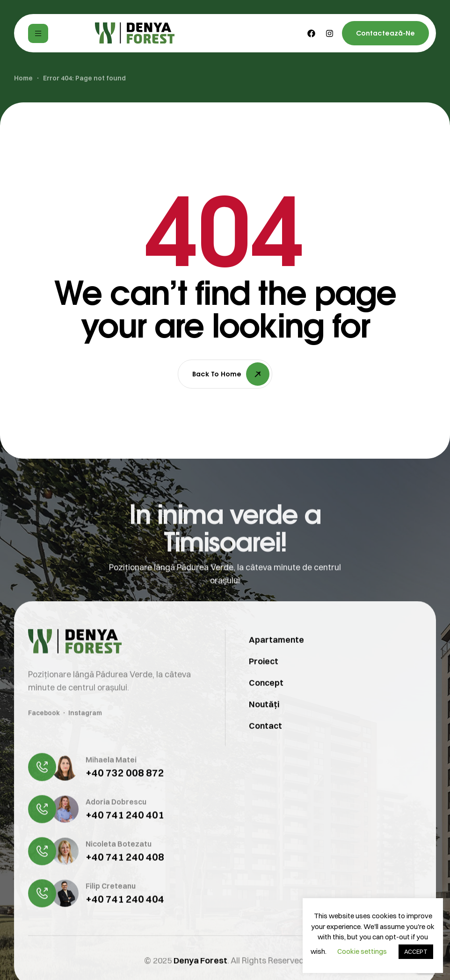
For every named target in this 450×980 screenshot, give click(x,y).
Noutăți (264, 717)
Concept (266, 695)
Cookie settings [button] (362, 951)
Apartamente (276, 652)
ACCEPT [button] (416, 951)
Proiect (264, 674)
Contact (265, 739)
